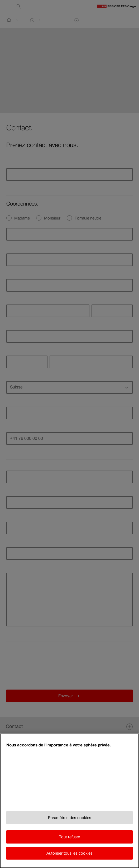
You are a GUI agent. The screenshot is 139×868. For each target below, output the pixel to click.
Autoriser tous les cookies (69, 853)
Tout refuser (70, 837)
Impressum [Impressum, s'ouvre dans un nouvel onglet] (16, 798)
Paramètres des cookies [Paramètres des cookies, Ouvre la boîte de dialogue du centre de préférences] (70, 818)
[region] (69, 801)
